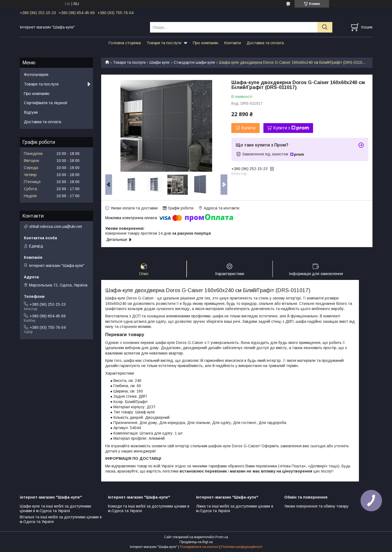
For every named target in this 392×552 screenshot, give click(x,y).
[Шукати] (325, 27)
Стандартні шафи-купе (194, 62)
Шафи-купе (160, 62)
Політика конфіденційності (242, 547)
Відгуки (31, 112)
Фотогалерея (36, 74)
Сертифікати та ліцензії (46, 103)
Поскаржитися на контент (199, 547)
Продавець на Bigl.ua (196, 542)
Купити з (291, 128)
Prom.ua (222, 537)
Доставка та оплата (265, 43)
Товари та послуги (164, 43)
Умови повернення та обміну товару (316, 506)
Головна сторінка (125, 43)
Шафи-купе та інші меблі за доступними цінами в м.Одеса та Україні (55, 509)
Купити (248, 128)
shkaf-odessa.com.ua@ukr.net (56, 226)
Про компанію (206, 43)
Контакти (232, 43)
